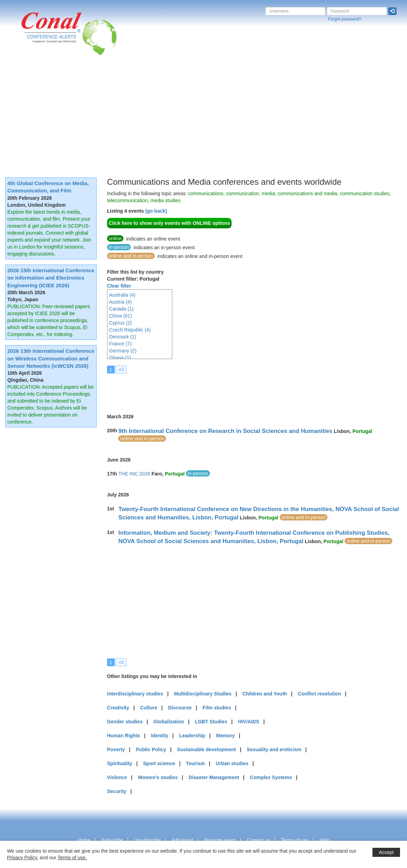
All (121, 370)
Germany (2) (123, 351)
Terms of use (295, 840)
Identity (160, 736)
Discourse (180, 708)
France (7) (120, 344)
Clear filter (119, 286)
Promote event (220, 840)
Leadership (192, 736)
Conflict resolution (319, 694)
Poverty (116, 749)
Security (117, 791)
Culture (149, 708)
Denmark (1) (123, 337)
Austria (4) (120, 302)
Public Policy (151, 749)
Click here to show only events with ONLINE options (169, 223)
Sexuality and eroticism (274, 749)
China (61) (120, 316)
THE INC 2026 (134, 474)
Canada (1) (121, 309)
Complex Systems (271, 777)
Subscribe (112, 840)
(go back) (156, 211)
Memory (226, 736)
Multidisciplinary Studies (203, 694)
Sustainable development (207, 749)
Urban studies (232, 763)
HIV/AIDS (249, 722)
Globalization (169, 722)
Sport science (159, 763)
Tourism (195, 763)
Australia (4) (122, 295)
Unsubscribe (148, 840)
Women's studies (158, 777)
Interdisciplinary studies (135, 694)
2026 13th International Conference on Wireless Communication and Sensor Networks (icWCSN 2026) (51, 358)
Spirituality (120, 763)
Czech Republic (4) (130, 330)
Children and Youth (265, 694)
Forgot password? (345, 19)
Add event (183, 840)
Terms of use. (72, 858)
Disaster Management (214, 777)
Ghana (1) (120, 358)
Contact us (258, 840)
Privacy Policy (22, 858)
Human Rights (124, 736)
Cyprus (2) (120, 323)
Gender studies (125, 722)
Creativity (118, 708)
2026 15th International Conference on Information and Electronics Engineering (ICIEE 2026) (51, 278)
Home (84, 840)
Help (325, 840)
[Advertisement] (203, 107)
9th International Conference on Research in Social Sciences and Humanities (225, 431)
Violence (117, 777)
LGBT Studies (211, 722)
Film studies (217, 708)
